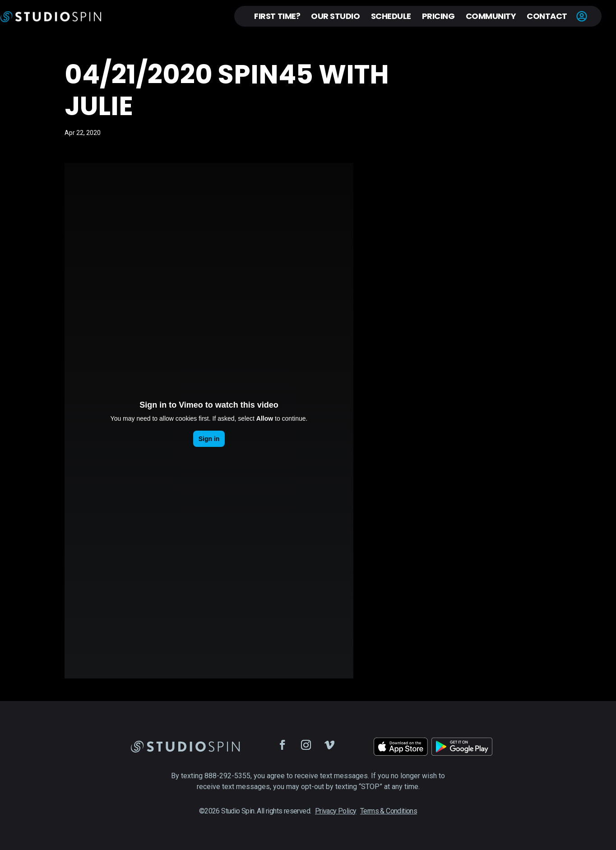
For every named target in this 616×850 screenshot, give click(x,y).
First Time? (277, 16)
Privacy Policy (336, 811)
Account (582, 16)
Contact (547, 16)
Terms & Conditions (389, 811)
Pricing (438, 16)
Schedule (391, 16)
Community (491, 16)
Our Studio (335, 16)
